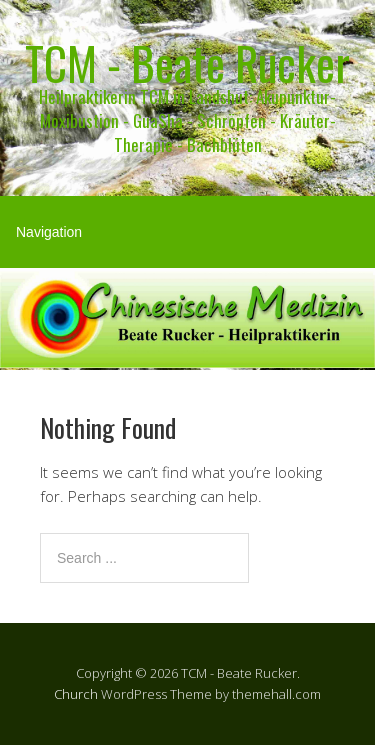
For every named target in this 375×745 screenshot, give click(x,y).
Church (76, 694)
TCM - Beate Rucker (187, 62)
